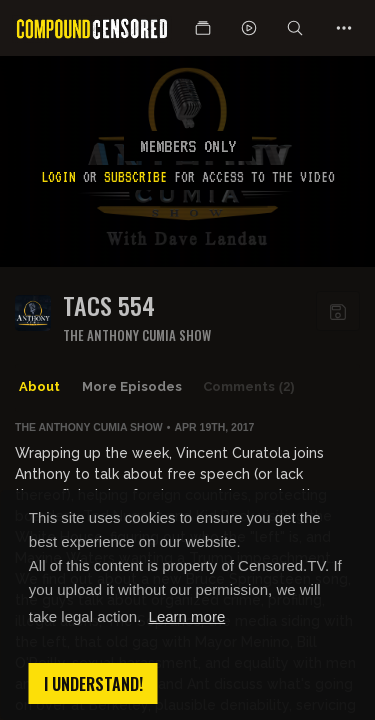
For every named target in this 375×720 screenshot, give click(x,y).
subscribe (135, 177)
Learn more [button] (187, 616)
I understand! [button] (93, 684)
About (39, 386)
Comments (249, 387)
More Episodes (132, 386)
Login (58, 177)
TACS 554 (109, 305)
